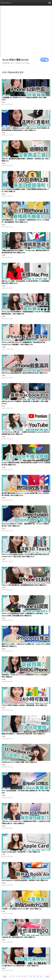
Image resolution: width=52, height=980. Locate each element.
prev (5, 976)
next (47, 976)
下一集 (44, 60)
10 (37, 976)
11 (41, 976)
